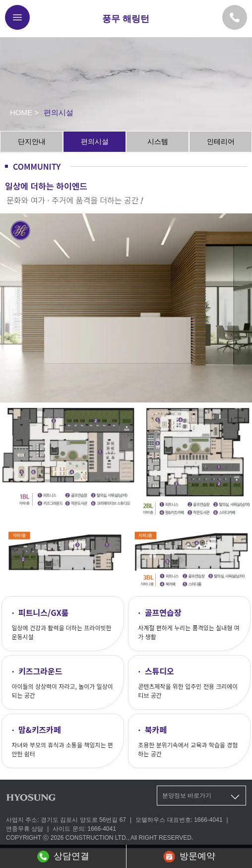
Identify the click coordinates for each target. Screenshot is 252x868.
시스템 (158, 141)
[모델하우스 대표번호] (235, 17)
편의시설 (95, 141)
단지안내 (32, 141)
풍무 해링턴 (126, 19)
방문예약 (189, 857)
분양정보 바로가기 (202, 797)
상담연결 (63, 857)
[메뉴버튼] (17, 17)
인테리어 (221, 141)
